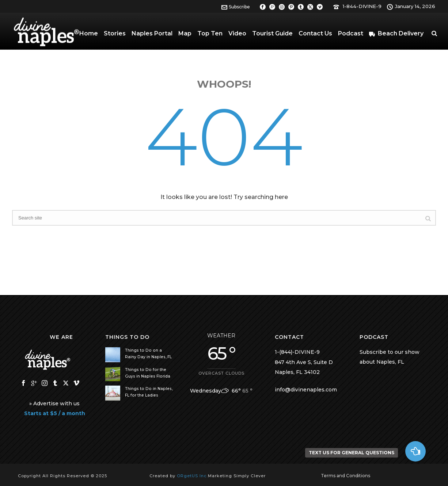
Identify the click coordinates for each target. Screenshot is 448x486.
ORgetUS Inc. (192, 476)
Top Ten (210, 33)
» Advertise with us (54, 403)
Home (89, 33)
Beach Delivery (396, 33)
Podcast (351, 33)
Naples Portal (152, 33)
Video (237, 33)
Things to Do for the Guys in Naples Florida (148, 373)
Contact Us (315, 33)
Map (185, 33)
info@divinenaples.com (306, 390)
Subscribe (236, 7)
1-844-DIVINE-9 (362, 6)
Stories (115, 33)
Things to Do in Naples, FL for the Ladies (149, 392)
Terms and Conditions (346, 476)
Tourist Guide (272, 33)
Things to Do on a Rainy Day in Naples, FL (148, 354)
